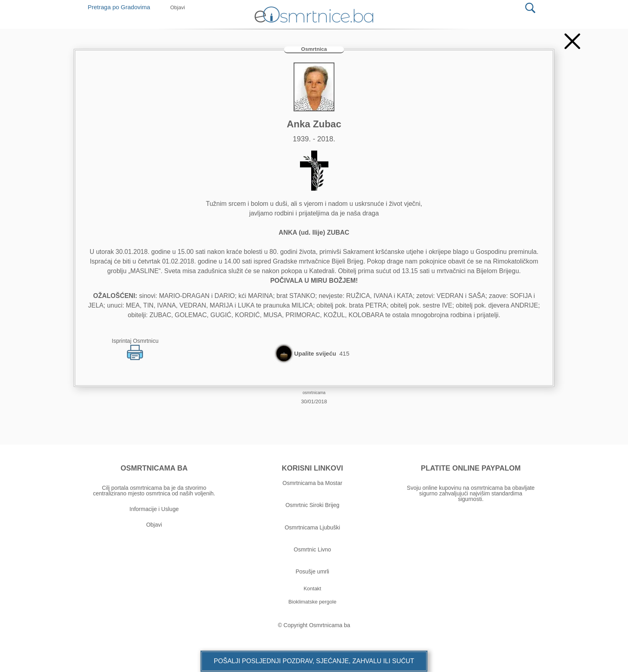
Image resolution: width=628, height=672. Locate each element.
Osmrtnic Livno (312, 549)
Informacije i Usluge (154, 509)
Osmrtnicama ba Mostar (312, 483)
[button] (314, 661)
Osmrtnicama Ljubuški (313, 527)
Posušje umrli (312, 571)
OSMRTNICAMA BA (154, 468)
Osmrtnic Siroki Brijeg (313, 505)
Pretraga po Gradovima (122, 7)
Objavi (154, 525)
